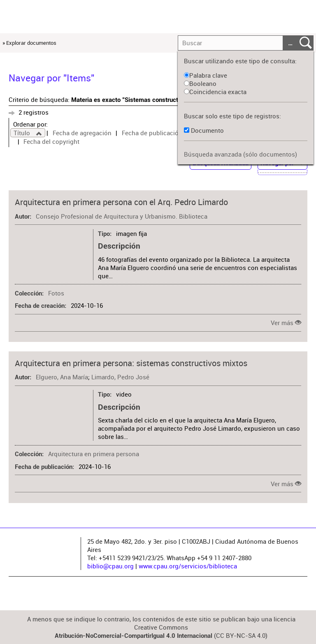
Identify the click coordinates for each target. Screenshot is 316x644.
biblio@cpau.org (110, 566)
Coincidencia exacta (215, 92)
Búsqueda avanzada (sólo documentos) (240, 154)
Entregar (306, 43)
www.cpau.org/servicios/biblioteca (188, 566)
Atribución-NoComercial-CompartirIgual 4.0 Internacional (134, 636)
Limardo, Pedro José (120, 377)
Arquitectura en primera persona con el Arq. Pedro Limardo (121, 202)
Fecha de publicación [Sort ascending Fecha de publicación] (152, 133)
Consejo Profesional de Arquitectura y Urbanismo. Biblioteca (122, 216)
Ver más (282, 323)
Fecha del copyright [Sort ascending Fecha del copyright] (51, 141)
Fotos (56, 293)
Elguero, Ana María (62, 377)
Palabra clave (206, 75)
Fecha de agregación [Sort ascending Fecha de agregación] (82, 133)
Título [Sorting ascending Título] (23, 133)
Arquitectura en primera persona (94, 454)
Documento (207, 130)
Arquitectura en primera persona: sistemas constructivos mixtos (131, 363)
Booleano (200, 83)
